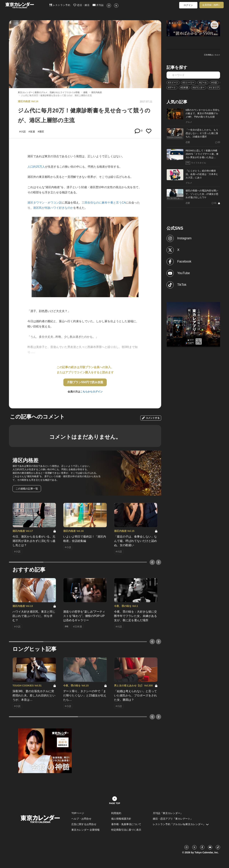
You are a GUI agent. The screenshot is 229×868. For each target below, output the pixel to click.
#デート (172, 88)
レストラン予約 (60, 5)
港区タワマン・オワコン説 (45, 203)
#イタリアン (215, 88)
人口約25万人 (36, 167)
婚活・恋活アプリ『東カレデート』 (173, 819)
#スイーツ (173, 83)
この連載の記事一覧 (27, 489)
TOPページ (78, 813)
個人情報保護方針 (121, 819)
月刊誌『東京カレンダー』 (168, 813)
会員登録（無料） (212, 5)
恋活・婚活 (81, 5)
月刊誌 (98, 5)
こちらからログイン (91, 392)
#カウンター (199, 88)
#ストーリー (189, 83)
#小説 (214, 83)
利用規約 (116, 813)
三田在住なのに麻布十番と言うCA (104, 203)
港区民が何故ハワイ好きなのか (53, 208)
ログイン (188, 5)
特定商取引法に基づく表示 (126, 830)
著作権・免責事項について (126, 824)
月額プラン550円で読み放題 (85, 382)
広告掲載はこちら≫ (212, 55)
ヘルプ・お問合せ (81, 819)
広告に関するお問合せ (84, 824)
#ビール (203, 83)
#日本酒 (184, 88)
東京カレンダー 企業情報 (85, 830)
